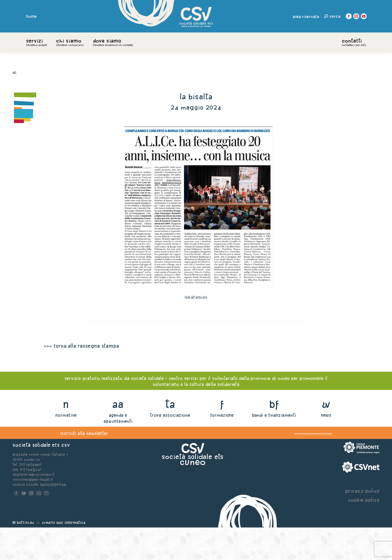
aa (118, 437)
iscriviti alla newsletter (84, 466)
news (326, 448)
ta (170, 437)
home (31, 16)
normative (66, 448)
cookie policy (364, 532)
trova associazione (170, 448)
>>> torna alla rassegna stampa (81, 378)
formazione (222, 448)
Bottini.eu (25, 555)
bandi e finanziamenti (274, 448)
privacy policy (362, 523)
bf (274, 437)
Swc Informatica (71, 555)
